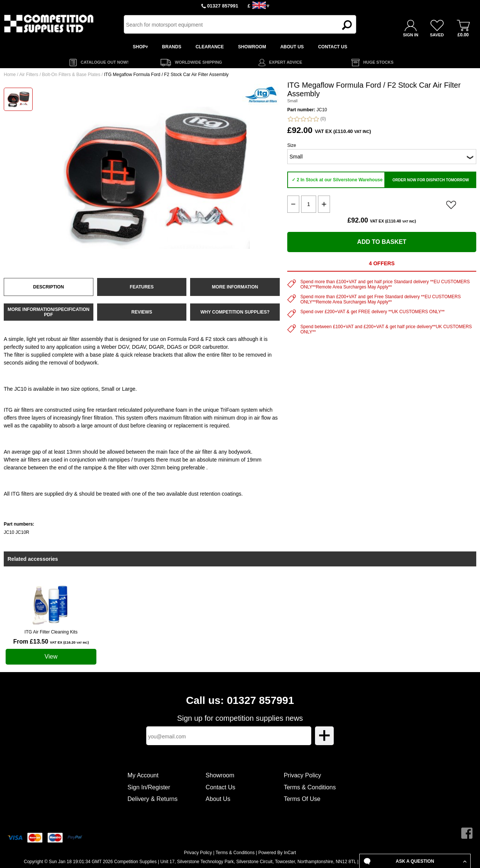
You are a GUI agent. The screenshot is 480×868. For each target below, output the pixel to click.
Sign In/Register (149, 787)
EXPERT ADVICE (286, 62)
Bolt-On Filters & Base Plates (71, 75)
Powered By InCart (277, 853)
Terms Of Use (302, 799)
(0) (307, 119)
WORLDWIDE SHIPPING (198, 62)
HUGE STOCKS (378, 62)
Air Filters (29, 75)
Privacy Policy (303, 775)
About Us (218, 799)
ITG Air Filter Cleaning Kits (51, 632)
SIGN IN (411, 35)
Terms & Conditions (310, 787)
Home (10, 75)
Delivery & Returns (152, 799)
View (51, 657)
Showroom (220, 775)
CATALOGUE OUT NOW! (105, 62)
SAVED (437, 35)
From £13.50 (51, 642)
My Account (143, 775)
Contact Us (220, 787)
